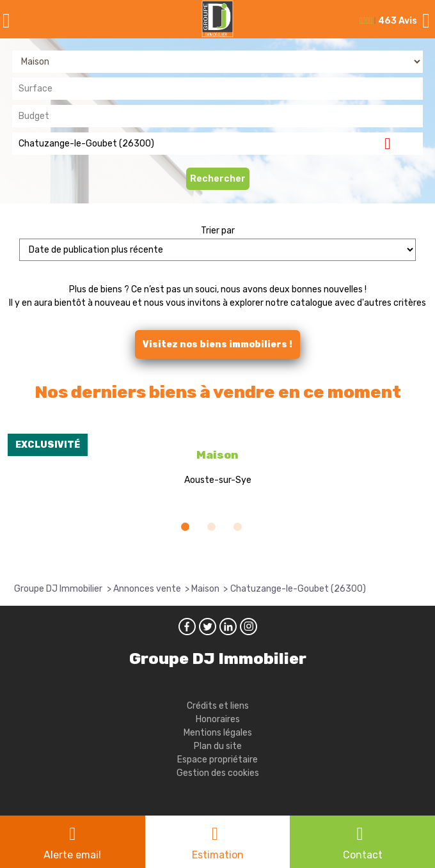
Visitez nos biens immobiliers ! (217, 344)
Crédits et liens (218, 706)
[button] (185, 527)
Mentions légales (218, 733)
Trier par (218, 231)
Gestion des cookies (218, 773)
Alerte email (72, 855)
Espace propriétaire (217, 760)
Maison (217, 455)
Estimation (218, 855)
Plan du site (218, 746)
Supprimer (392, 143)
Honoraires (218, 719)
